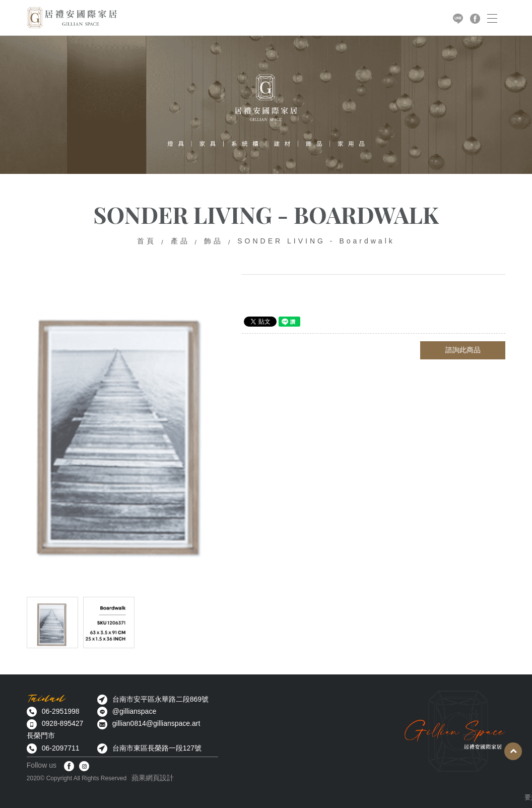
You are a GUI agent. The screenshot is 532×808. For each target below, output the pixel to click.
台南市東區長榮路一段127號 (157, 748)
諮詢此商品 (463, 350)
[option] (122, 425)
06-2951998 (61, 711)
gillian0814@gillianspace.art (156, 723)
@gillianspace (134, 711)
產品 (180, 241)
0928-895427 (63, 723)
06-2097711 (61, 748)
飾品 (214, 241)
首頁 (147, 241)
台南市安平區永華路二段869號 (160, 699)
